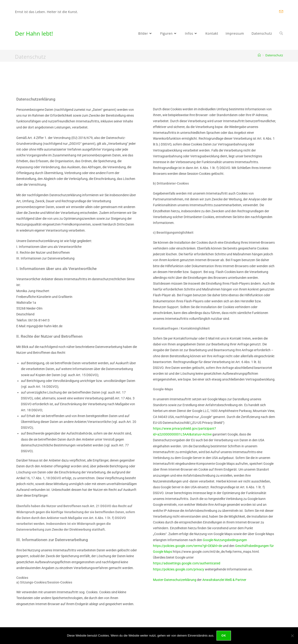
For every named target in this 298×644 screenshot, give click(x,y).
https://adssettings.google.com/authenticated (187, 563)
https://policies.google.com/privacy (179, 569)
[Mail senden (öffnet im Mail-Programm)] (280, 12)
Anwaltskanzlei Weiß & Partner (224, 580)
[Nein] (292, 636)
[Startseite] (259, 55)
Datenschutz (274, 55)
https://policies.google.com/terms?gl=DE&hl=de (188, 546)
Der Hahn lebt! (34, 33)
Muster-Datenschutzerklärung (175, 580)
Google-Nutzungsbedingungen (225, 540)
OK (224, 636)
